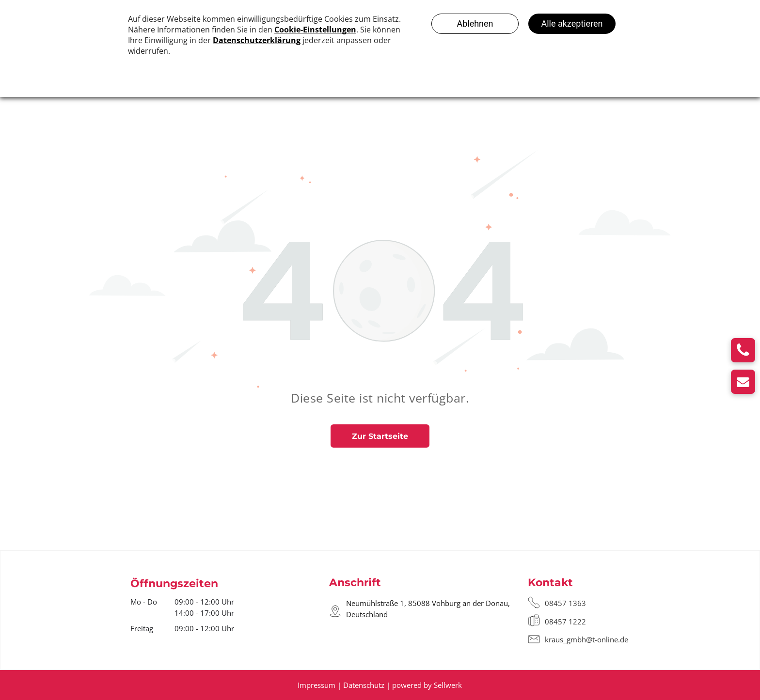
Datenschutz (364, 685)
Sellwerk (448, 685)
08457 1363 (565, 603)
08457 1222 (565, 622)
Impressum (317, 685)
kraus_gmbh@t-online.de (586, 639)
